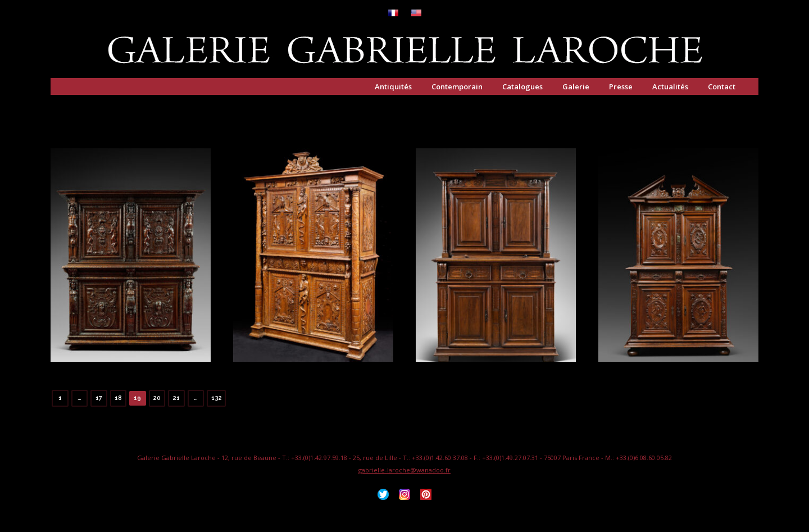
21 (176, 398)
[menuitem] (393, 14)
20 (157, 398)
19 (137, 398)
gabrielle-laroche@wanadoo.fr (404, 470)
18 (118, 398)
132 (217, 398)
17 (99, 398)
